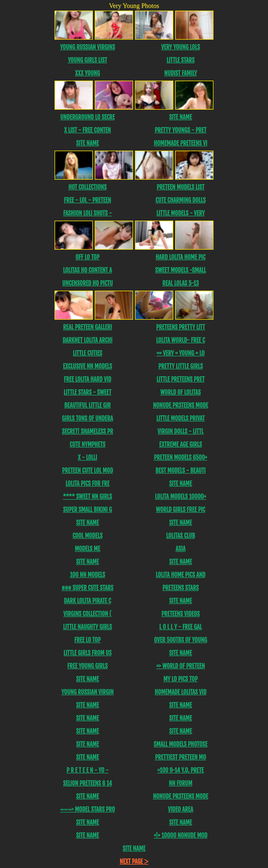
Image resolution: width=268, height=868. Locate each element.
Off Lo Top (88, 257)
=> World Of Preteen (180, 666)
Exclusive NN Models (87, 366)
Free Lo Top (87, 640)
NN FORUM (181, 783)
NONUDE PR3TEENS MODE (181, 405)
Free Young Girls (87, 666)
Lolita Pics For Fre (87, 484)
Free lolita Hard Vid (88, 379)
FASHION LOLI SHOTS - (87, 213)
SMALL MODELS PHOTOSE (181, 744)
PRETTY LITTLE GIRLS (180, 366)
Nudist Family (181, 73)
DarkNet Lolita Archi (87, 340)
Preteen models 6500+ (181, 457)
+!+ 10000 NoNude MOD (181, 835)
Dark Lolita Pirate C (87, 601)
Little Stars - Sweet (88, 392)
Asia (181, 549)
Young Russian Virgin (87, 692)
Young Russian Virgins (87, 47)
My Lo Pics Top (181, 679)
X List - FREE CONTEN (88, 130)
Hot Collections (87, 187)
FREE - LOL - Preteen (87, 200)
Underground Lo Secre (88, 117)
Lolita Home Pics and (181, 575)
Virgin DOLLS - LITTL (181, 431)
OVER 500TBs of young (180, 640)
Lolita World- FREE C (180, 340)
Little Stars (181, 60)
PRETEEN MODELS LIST (181, 187)
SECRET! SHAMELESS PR (88, 431)
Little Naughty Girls (88, 627)
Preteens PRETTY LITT (181, 327)
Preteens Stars (181, 588)
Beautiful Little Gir (87, 405)
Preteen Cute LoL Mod (87, 470)
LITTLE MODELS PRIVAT (181, 418)
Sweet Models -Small (180, 270)
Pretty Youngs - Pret (181, 130)
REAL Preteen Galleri (88, 327)
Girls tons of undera (87, 418)
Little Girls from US (87, 653)
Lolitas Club (180, 536)
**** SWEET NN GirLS (87, 497)
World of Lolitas (181, 392)
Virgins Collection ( (88, 614)
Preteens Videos (181, 614)
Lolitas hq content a (87, 270)
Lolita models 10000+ (181, 497)
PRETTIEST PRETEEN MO (181, 757)
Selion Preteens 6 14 (88, 783)
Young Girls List (88, 60)
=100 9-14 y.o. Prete (180, 770)
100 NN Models (87, 575)
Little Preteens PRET (181, 379)
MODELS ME (87, 549)
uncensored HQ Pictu (87, 283)
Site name (181, 117)
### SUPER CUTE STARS (87, 588)
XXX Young (87, 73)
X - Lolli (87, 457)
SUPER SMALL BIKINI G (88, 510)
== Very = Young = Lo (181, 353)
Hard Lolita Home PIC (181, 257)
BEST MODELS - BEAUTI (181, 470)
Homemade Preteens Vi (180, 143)
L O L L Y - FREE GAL (181, 627)
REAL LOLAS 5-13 (181, 283)
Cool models (87, 536)
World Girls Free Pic (180, 510)
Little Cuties (87, 353)
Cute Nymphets (87, 444)
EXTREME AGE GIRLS (181, 444)
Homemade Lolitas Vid (181, 692)
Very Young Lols (181, 47)
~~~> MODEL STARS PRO (87, 809)
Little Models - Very (180, 213)
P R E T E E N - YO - (87, 770)
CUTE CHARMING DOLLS (181, 200)
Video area (180, 809)
